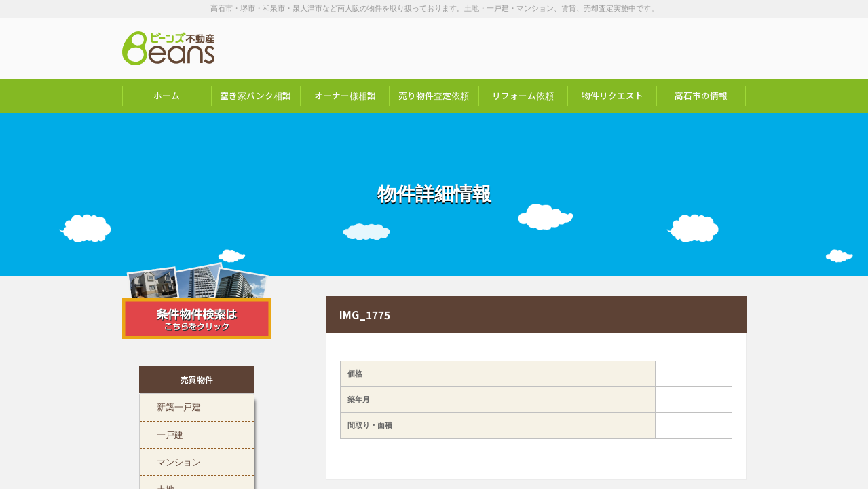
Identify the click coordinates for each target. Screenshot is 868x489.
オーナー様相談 (345, 95)
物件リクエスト (612, 95)
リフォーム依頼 (523, 95)
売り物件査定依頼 (434, 95)
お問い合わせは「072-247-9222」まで (679, 48)
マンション (179, 460)
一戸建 (170, 433)
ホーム (167, 95)
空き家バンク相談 (256, 95)
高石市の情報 (701, 95)
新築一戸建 (179, 405)
